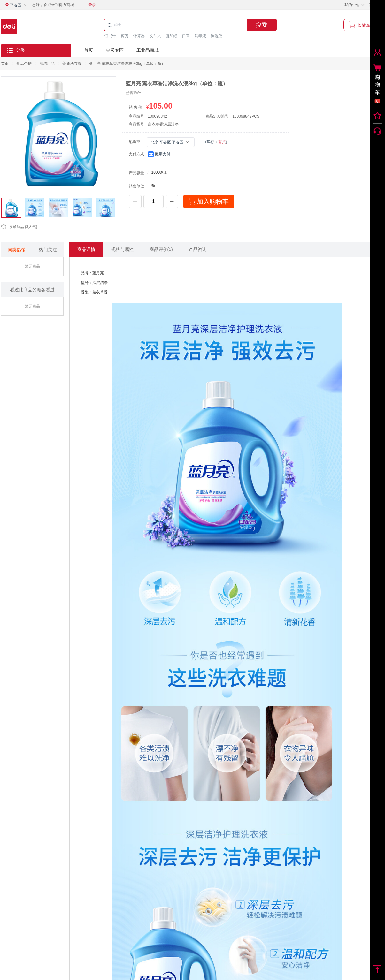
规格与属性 (122, 249)
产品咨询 (198, 249)
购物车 (364, 25)
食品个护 (24, 64)
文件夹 (155, 36)
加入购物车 (209, 201)
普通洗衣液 (72, 64)
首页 (89, 50)
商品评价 (161, 249)
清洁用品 (47, 64)
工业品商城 (148, 50)
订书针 (110, 36)
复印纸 (172, 36)
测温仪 (217, 36)
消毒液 (200, 36)
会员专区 (115, 50)
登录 (92, 5)
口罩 (186, 36)
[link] (24, 64)
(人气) (19, 227)
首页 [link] (5, 64)
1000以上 (160, 172)
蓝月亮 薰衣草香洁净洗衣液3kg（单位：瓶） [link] (127, 64)
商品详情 (86, 249)
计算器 (139, 36)
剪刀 (125, 36)
